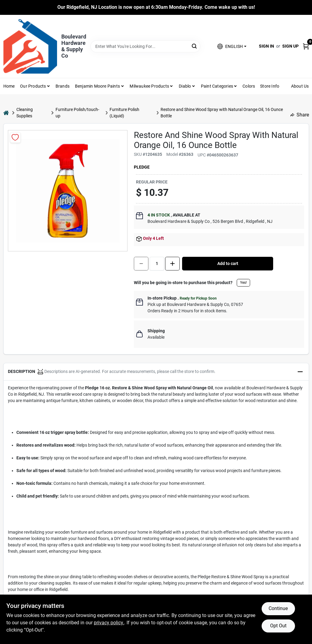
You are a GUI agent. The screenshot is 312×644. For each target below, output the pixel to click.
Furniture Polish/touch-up (77, 113)
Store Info (270, 86)
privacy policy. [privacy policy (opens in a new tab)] (109, 623)
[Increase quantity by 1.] (172, 264)
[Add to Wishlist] (15, 138)
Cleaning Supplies (25, 113)
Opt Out (278, 626)
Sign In (266, 46)
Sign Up (290, 46)
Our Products (33, 86)
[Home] (6, 113)
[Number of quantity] (157, 264)
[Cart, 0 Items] (306, 46)
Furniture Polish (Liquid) (124, 113)
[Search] (195, 46)
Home (9, 86)
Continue (278, 608)
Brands (63, 86)
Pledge (142, 167)
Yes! (243, 283)
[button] (232, 46)
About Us (300, 86)
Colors (249, 86)
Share (300, 115)
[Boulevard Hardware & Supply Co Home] (30, 46)
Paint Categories (217, 86)
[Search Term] (145, 46)
